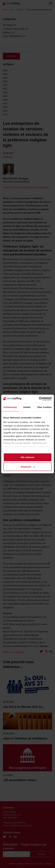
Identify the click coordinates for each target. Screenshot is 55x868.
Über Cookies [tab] (44, 407)
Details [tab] (27, 407)
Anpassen (28, 467)
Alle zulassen (27, 457)
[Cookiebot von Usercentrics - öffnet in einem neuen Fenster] (39, 399)
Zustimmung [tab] (10, 407)
